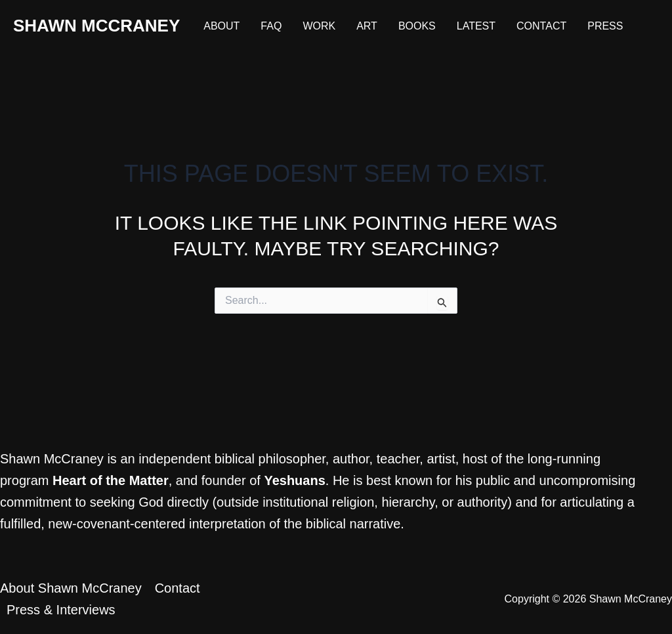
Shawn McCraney (96, 26)
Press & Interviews (61, 610)
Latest (476, 26)
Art (367, 26)
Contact (541, 26)
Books (417, 26)
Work (319, 26)
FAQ (271, 26)
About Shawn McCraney (71, 588)
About (221, 26)
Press (605, 26)
